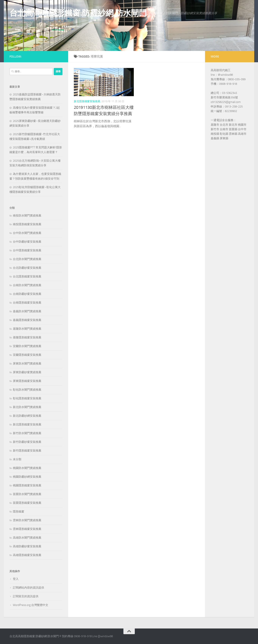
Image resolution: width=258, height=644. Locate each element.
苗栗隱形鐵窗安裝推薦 (27, 503)
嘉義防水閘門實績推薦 (27, 311)
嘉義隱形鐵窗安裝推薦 (27, 320)
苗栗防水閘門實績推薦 (27, 494)
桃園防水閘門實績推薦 (27, 468)
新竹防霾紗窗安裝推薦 (27, 442)
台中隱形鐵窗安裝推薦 (27, 250)
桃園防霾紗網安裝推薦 (27, 477)
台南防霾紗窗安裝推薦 (27, 294)
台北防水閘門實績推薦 (27, 259)
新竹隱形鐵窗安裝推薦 (27, 451)
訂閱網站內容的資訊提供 (28, 588)
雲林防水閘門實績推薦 (27, 520)
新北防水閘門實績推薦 (27, 407)
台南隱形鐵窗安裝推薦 (27, 303)
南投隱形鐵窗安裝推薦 (27, 224)
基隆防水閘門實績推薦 (27, 329)
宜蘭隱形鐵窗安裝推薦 (27, 355)
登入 (16, 579)
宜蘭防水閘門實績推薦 (27, 346)
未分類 (17, 459)
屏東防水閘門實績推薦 (27, 364)
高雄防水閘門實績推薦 (27, 538)
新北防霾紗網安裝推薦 (27, 416)
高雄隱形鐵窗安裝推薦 (27, 555)
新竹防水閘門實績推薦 (27, 433)
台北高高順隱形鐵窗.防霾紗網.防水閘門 (78, 13)
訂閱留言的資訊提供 (26, 596)
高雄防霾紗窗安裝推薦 (27, 546)
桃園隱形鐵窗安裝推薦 (27, 485)
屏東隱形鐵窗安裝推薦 (27, 381)
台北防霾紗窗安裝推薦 (27, 268)
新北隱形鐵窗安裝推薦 (87, 101)
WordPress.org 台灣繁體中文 (31, 605)
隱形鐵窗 (19, 512)
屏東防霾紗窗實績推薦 (27, 372)
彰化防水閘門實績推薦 (27, 390)
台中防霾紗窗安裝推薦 (27, 242)
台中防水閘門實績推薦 (27, 233)
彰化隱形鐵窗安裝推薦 (27, 398)
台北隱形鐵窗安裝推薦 (27, 276)
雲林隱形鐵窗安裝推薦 (27, 529)
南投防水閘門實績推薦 (27, 216)
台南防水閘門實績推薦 (27, 285)
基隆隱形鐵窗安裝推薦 (27, 337)
